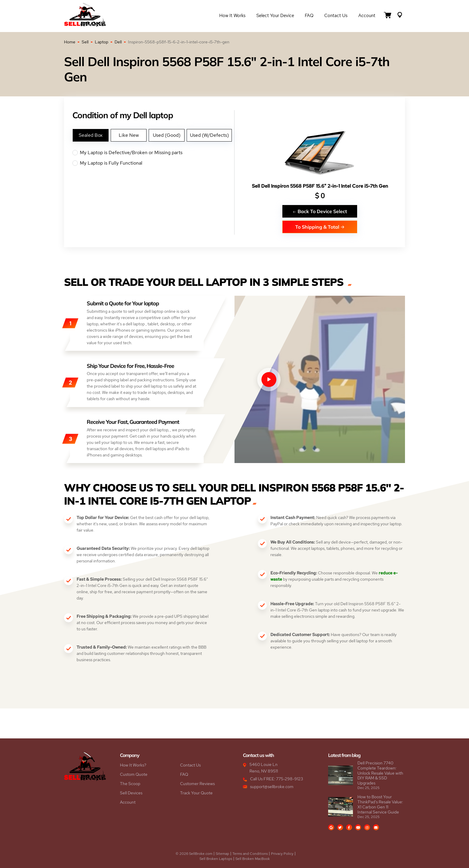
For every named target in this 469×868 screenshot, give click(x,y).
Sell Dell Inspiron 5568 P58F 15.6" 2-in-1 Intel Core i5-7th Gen (320, 186)
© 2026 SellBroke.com (194, 854)
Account (367, 16)
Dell (118, 42)
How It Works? (133, 765)
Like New (129, 135)
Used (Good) (167, 135)
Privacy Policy (282, 854)
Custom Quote (134, 774)
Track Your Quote (196, 793)
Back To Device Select (320, 211)
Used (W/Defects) (209, 135)
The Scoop (130, 784)
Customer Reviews (197, 784)
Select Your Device (275, 16)
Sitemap (222, 854)
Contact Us (336, 16)
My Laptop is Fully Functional (153, 163)
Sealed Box (91, 135)
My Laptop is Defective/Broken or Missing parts (153, 153)
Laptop (102, 42)
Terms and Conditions (250, 854)
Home (70, 42)
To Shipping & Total (320, 227)
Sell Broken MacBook (253, 859)
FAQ (309, 16)
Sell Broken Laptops (216, 859)
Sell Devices (131, 793)
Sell (85, 42)
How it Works (232, 16)
